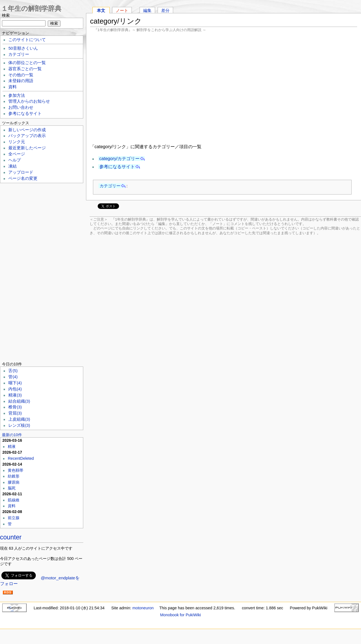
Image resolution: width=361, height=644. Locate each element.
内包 (15, 389)
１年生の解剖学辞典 (31, 8)
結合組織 (19, 401)
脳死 (12, 488)
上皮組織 (19, 419)
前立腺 (14, 518)
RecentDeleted (21, 458)
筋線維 (14, 500)
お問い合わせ (21, 107)
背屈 (15, 413)
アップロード (21, 172)
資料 (12, 87)
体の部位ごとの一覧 (27, 63)
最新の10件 (12, 435)
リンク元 (17, 142)
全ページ (17, 154)
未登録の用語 (21, 81)
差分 (165, 10)
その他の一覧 (21, 75)
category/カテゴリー (120, 159)
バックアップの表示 (27, 136)
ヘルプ (15, 160)
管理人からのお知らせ (29, 101)
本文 (101, 10)
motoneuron (143, 608)
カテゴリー (110, 186)
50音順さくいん (23, 48)
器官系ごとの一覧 (25, 69)
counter (11, 537)
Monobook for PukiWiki (180, 615)
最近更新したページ (27, 148)
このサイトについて (27, 40)
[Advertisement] (224, 87)
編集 (147, 10)
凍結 (12, 166)
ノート (122, 10)
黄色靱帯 (16, 470)
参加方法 (17, 95)
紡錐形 (14, 476)
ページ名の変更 (23, 178)
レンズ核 (19, 425)
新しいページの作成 (27, 130)
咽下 (15, 383)
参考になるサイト (117, 167)
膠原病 (14, 482)
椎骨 (15, 407)
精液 (15, 395)
